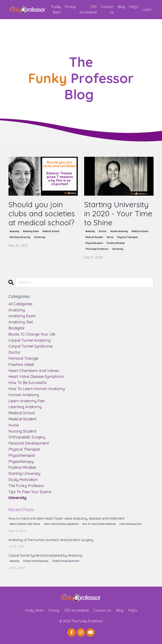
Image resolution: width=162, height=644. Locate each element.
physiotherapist (94, 243)
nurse (110, 237)
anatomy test (21, 322)
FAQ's (134, 7)
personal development (29, 443)
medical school (51, 231)
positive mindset (116, 243)
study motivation (23, 480)
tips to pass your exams (30, 492)
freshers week (21, 364)
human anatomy (119, 231)
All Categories (20, 304)
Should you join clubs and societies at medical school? (42, 214)
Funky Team (56, 9)
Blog (121, 7)
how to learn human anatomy (37, 389)
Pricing (70, 7)
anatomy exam (31, 231)
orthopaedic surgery (27, 437)
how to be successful (28, 383)
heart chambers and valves (34, 371)
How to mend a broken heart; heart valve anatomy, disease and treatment (66, 519)
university (40, 237)
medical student (94, 237)
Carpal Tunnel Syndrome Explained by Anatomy (45, 556)
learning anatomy (25, 407)
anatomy (14, 231)
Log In (147, 9)
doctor (103, 231)
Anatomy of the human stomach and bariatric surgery (51, 540)
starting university (20, 237)
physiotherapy (21, 461)
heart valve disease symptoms (36, 376)
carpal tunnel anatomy (30, 340)
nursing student (22, 431)
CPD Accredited (88, 9)
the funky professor (97, 249)
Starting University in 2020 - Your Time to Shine (118, 214)
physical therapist (127, 237)
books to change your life (32, 334)
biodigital (16, 328)
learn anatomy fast (27, 401)
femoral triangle (23, 358)
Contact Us (107, 9)
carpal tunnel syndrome (30, 346)
